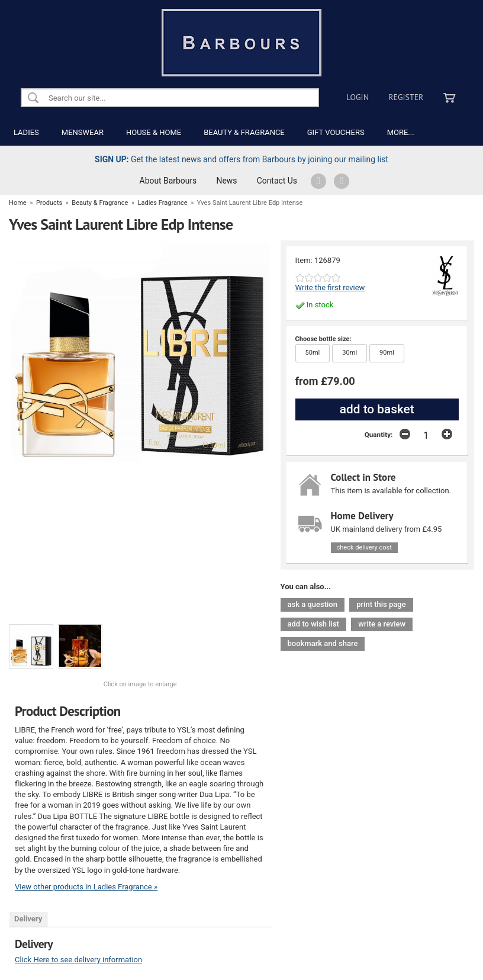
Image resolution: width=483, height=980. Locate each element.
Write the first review (330, 287)
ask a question (313, 604)
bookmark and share (323, 643)
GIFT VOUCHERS (336, 132)
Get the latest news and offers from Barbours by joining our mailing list (241, 159)
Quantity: (379, 435)
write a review (382, 624)
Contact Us (277, 181)
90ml (382, 351)
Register (406, 97)
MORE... (401, 132)
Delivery (28, 919)
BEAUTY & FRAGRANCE (244, 132)
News (227, 181)
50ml (308, 351)
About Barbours (168, 181)
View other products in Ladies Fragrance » (86, 887)
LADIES (26, 132)
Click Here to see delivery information (78, 960)
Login (358, 97)
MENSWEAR (83, 132)
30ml (344, 351)
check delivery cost (364, 547)
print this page (381, 604)
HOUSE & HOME (154, 132)
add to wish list (313, 624)
